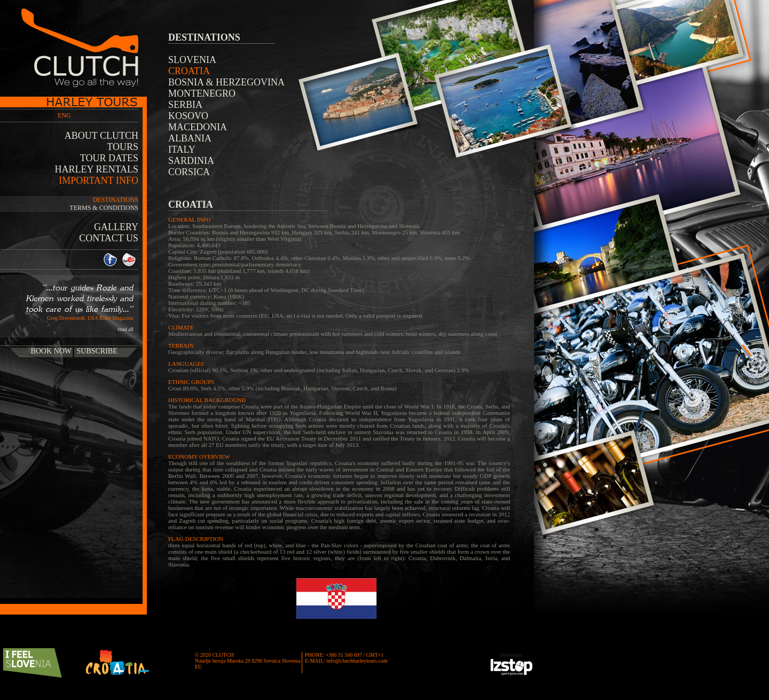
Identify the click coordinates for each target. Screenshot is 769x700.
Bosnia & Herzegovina (226, 82)
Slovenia (192, 60)
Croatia (189, 71)
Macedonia (198, 127)
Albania (190, 138)
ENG (64, 115)
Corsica (189, 172)
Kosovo (188, 116)
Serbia (185, 105)
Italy (182, 150)
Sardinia (191, 161)
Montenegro (202, 93)
